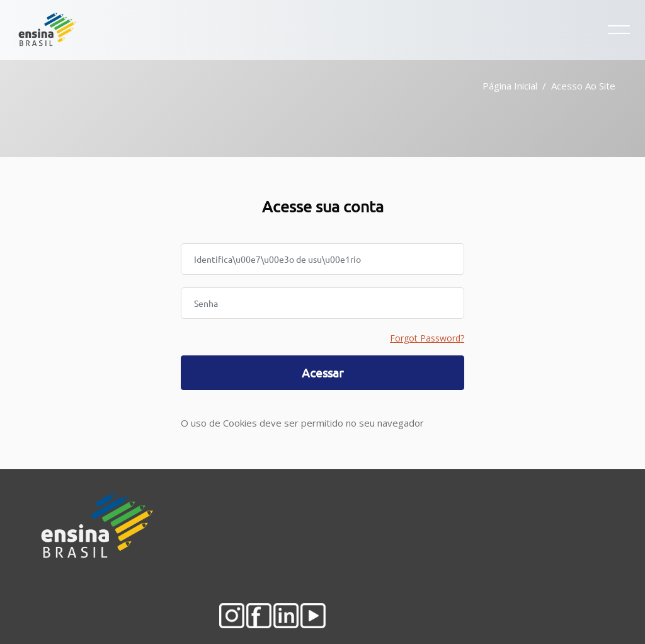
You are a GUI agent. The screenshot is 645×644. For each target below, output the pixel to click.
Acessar (322, 372)
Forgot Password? (427, 338)
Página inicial (510, 86)
